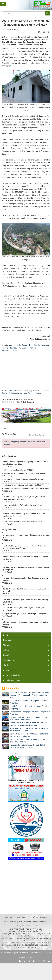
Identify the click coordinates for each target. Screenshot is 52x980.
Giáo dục (7, 650)
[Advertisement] (26, 368)
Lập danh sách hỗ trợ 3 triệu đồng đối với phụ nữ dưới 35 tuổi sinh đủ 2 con (29, 719)
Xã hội (6, 635)
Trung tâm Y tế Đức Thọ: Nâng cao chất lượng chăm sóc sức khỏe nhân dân (30, 730)
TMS (30, 958)
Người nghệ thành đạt (12, 675)
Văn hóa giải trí (9, 660)
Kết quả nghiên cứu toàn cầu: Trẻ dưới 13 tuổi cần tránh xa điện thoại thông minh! (29, 746)
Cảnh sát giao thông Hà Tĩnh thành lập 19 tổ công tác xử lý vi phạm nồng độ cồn (29, 735)
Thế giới (6, 645)
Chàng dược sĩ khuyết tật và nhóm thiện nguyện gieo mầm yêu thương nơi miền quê (28, 724)
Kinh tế (6, 655)
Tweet (4, 429)
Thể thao (7, 665)
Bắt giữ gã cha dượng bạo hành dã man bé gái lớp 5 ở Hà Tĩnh (30, 713)
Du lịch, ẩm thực (10, 670)
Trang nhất (9, 917)
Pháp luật (7, 640)
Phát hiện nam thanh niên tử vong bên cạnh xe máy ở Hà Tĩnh (30, 702)
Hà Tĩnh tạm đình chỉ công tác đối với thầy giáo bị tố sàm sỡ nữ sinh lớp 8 (30, 741)
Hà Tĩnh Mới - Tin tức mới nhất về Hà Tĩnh (35, 953)
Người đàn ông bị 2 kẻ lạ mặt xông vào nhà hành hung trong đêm (29, 707)
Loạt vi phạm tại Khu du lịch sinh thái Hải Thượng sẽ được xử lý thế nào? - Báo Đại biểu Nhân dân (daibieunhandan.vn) (25, 348)
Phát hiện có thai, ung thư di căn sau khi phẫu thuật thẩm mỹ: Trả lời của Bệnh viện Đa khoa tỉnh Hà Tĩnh (30, 695)
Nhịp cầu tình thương (11, 680)
